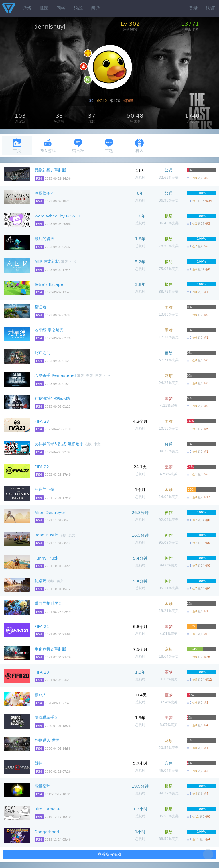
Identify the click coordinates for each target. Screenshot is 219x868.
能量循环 (42, 786)
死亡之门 (42, 353)
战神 (38, 763)
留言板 (78, 146)
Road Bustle (46, 535)
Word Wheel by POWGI (57, 216)
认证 (210, 8)
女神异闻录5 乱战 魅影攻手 (59, 444)
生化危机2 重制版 (50, 649)
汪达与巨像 (44, 489)
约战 (78, 8)
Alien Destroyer (50, 513)
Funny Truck (46, 558)
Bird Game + (47, 809)
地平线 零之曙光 (49, 330)
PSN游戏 (48, 146)
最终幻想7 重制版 (50, 170)
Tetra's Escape (49, 284)
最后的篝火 (44, 239)
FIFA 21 (42, 627)
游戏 (27, 8)
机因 (44, 8)
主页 (17, 146)
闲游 (95, 8)
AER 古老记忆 (47, 261)
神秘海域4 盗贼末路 (52, 398)
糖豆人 (40, 695)
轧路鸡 (40, 581)
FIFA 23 (42, 421)
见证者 (40, 307)
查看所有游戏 (109, 854)
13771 (190, 24)
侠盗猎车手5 (46, 717)
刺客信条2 (44, 193)
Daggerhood (47, 832)
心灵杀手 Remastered (55, 375)
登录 (193, 8)
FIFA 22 (42, 467)
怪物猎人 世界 (47, 740)
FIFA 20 (42, 672)
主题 (109, 146)
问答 (61, 8)
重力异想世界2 (48, 603)
